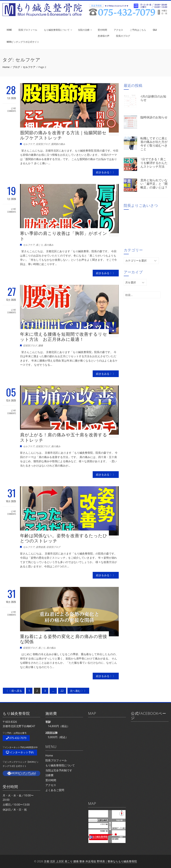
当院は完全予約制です (59, 770)
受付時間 (102, 30)
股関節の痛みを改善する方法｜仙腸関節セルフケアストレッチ (63, 135)
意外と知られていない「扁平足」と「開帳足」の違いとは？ (154, 184)
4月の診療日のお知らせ (153, 98)
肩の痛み (49, 245)
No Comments (12, 110)
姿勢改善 (41, 547)
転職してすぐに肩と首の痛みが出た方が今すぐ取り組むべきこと (154, 144)
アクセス (118, 30)
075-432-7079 (16, 738)
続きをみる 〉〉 (106, 172)
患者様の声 (104, 36)
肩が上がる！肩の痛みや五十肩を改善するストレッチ (64, 437)
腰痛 (41, 345)
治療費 (49, 775)
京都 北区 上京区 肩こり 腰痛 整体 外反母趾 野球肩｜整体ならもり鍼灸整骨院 (90, 861)
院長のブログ (123, 36)
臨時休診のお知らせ (154, 117)
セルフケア (29, 144)
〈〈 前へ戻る (14, 691)
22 (62, 691)
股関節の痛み (58, 144)
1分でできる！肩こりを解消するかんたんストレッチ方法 (154, 163)
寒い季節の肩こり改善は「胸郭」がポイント (64, 236)
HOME (9, 30)
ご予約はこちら (138, 30)
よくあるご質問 (55, 790)
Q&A (155, 30)
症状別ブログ (43, 144)
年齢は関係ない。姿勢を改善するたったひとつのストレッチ (64, 538)
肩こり (39, 245)
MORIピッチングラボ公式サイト (23, 42)
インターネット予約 (20, 752)
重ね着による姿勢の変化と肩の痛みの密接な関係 (64, 639)
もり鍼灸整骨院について (58, 30)
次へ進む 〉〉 (78, 691)
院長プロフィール (28, 30)
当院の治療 (85, 30)
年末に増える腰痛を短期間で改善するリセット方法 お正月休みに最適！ (64, 337)
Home (49, 755)
